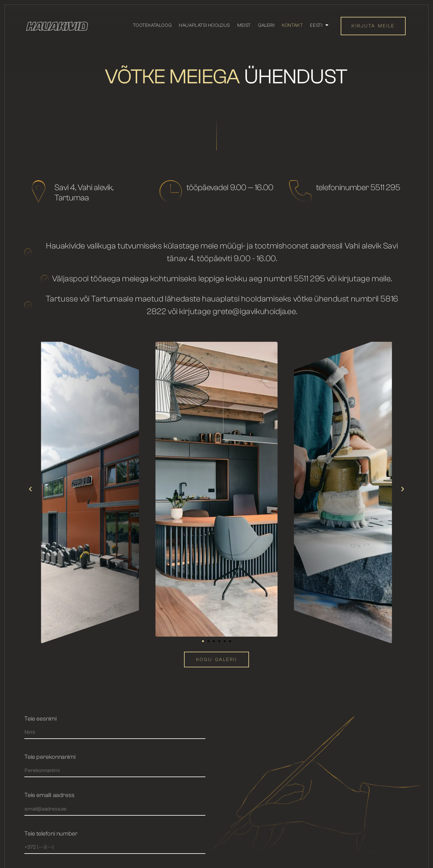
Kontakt (292, 25)
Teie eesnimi (40, 719)
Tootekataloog (152, 25)
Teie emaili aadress (49, 795)
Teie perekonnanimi (50, 757)
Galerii (266, 25)
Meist (244, 25)
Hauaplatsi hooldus (204, 25)
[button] (30, 489)
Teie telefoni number (51, 834)
